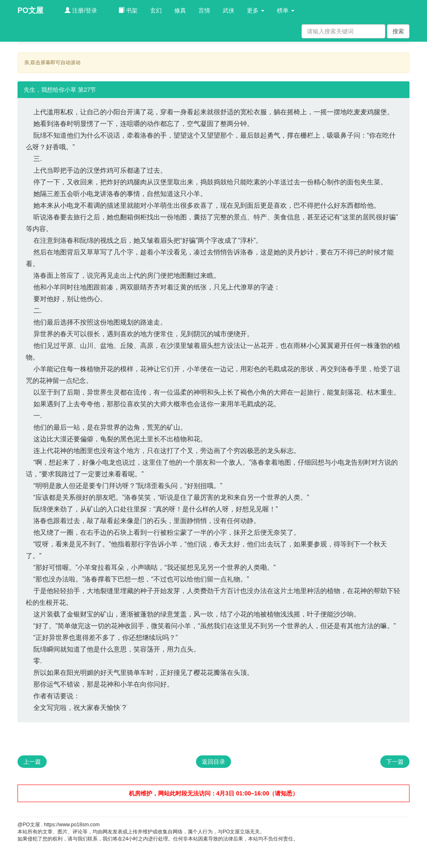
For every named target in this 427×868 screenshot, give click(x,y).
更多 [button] (256, 10)
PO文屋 (30, 10)
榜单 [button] (286, 10)
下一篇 (395, 762)
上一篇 (32, 762)
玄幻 (156, 10)
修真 (180, 10)
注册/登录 (81, 10)
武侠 (229, 10)
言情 (204, 10)
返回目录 (213, 762)
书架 (128, 10)
